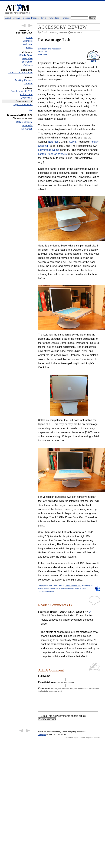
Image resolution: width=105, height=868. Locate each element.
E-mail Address (56, 682)
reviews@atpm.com (46, 591)
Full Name (44, 676)
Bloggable (27, 58)
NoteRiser (54, 142)
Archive (17, 18)
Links (44, 18)
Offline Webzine (25, 122)
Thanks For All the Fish (20, 73)
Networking (54, 18)
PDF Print (27, 125)
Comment (68, 689)
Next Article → (30, 26)
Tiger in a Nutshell (23, 104)
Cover (30, 37)
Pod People (26, 62)
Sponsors (28, 41)
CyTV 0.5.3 (27, 98)
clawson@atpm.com (70, 32)
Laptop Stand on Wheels (52, 154)
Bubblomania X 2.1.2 (22, 91)
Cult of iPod (26, 94)
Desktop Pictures (31, 18)
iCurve (72, 142)
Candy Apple (26, 55)
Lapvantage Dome (49, 150)
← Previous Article (23, 26)
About (8, 18)
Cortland (28, 84)
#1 (90, 612)
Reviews (66, 18)
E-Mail (29, 48)
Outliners (28, 65)
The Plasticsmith (54, 49)
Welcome (28, 44)
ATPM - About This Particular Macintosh (18, 9)
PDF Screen (26, 129)
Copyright (42, 738)
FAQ (30, 110)
